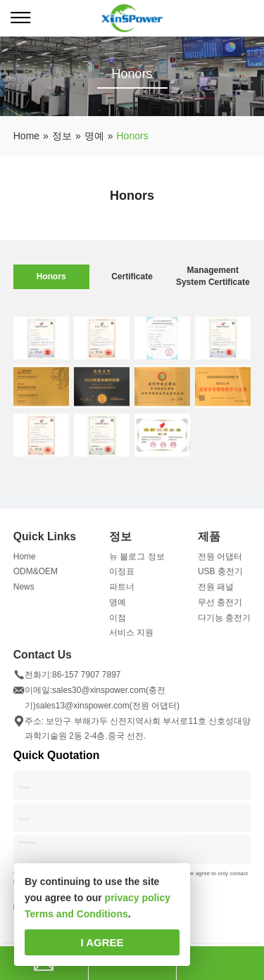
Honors (51, 276)
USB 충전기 (220, 575)
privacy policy (138, 898)
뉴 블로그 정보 (137, 560)
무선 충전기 (220, 606)
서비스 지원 (131, 637)
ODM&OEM (36, 575)
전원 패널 (216, 591)
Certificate (132, 276)
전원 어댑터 (220, 560)
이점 (118, 621)
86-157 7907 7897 (86, 679)
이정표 (122, 575)
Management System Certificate (213, 276)
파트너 (122, 591)
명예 (118, 606)
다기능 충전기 (224, 621)
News (24, 591)
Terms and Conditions (76, 914)
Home (25, 560)
